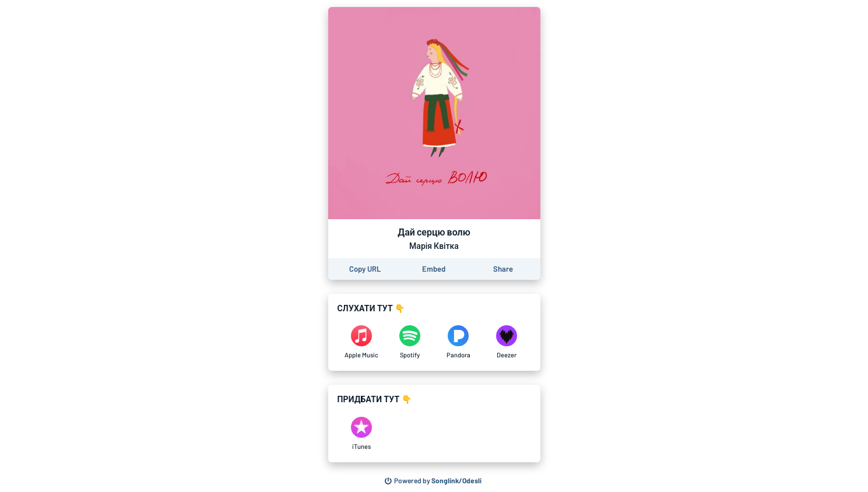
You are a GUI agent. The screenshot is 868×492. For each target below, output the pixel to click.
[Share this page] (503, 269)
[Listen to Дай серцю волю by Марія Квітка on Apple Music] (362, 342)
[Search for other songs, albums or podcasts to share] (433, 481)
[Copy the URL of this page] (365, 269)
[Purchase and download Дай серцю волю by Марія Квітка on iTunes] (362, 434)
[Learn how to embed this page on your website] (434, 269)
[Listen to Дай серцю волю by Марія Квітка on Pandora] (458, 342)
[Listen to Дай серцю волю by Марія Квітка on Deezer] (507, 342)
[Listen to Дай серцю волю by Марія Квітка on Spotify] (410, 342)
